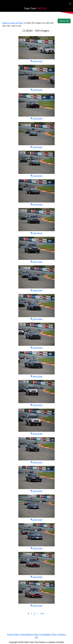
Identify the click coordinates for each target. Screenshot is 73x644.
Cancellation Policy (49, 635)
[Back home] (1, 4)
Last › (43, 613)
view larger (36, 61)
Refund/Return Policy (30, 635)
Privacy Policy (13, 635)
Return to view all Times (13, 23)
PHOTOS (35, 8)
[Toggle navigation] (70, 3)
